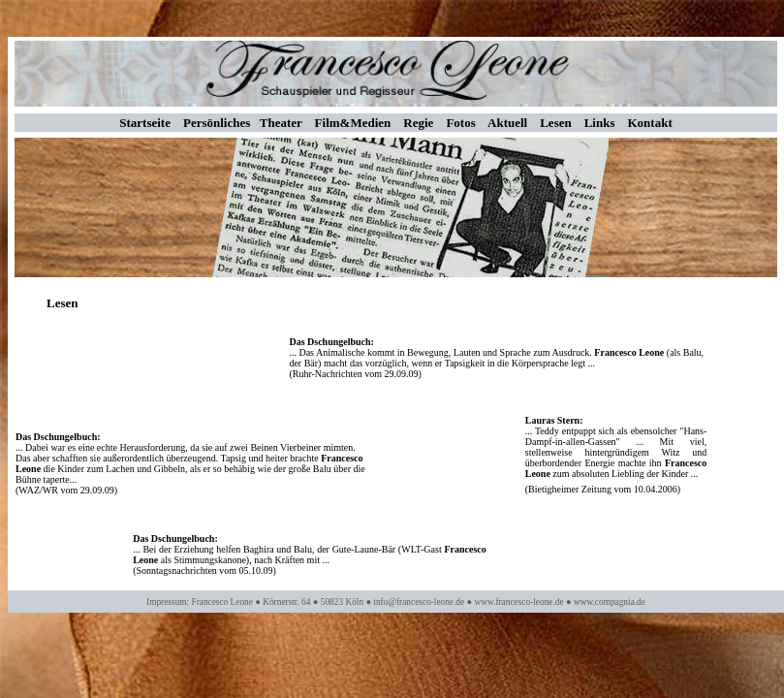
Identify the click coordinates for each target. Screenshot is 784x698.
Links (600, 123)
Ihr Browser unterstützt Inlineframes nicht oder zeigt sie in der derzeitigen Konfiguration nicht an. (396, 460)
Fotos (460, 123)
